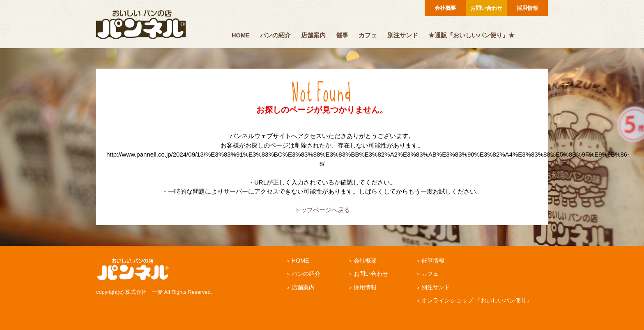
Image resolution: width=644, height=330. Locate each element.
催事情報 (433, 261)
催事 (342, 35)
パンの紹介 (275, 35)
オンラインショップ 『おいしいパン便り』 (477, 300)
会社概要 (445, 8)
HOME (241, 35)
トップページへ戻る (322, 210)
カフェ (368, 35)
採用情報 (527, 8)
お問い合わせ (486, 8)
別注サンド (403, 35)
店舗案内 (313, 35)
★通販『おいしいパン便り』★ (471, 35)
